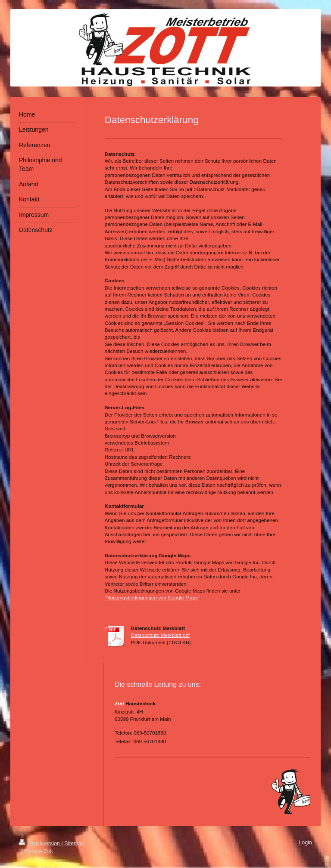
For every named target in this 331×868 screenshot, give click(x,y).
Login (305, 843)
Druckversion (40, 843)
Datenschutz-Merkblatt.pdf (160, 635)
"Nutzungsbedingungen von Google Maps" (152, 598)
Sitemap (74, 843)
